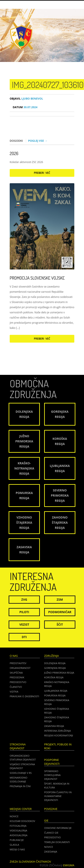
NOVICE (49, 847)
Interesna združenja (58, 731)
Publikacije (17, 840)
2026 (14, 153)
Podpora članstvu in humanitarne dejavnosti (58, 796)
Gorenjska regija (55, 668)
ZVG (24, 599)
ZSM (60, 599)
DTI (24, 637)
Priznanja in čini (20, 786)
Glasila (14, 845)
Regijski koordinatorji (59, 735)
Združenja (51, 656)
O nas (14, 656)
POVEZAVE (51, 809)
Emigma (69, 865)
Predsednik (17, 677)
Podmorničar (60, 612)
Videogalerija (18, 830)
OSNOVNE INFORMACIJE (58, 828)
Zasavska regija (54, 726)
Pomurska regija (55, 695)
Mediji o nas (17, 849)
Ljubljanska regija (56, 691)
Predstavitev (18, 663)
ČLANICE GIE (51, 833)
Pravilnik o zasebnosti (24, 696)
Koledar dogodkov (22, 821)
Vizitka (14, 692)
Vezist (24, 624)
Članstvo (16, 687)
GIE (46, 821)
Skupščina (16, 673)
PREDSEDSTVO (52, 837)
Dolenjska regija (55, 663)
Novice (14, 816)
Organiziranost (20, 668)
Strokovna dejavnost (18, 746)
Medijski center (21, 809)
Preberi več (42, 173)
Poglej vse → (38, 141)
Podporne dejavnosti (52, 762)
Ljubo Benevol (26, 99)
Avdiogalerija (19, 835)
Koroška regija (54, 677)
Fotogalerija (18, 826)
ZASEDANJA (51, 852)
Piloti (24, 612)
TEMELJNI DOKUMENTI (57, 842)
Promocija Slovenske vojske (37, 278)
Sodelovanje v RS (21, 773)
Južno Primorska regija (59, 673)
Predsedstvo (18, 682)
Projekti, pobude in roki (58, 746)
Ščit (60, 624)
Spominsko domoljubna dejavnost (52, 775)
